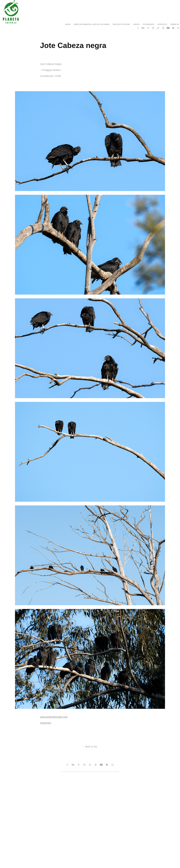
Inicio (68, 24)
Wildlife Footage (121, 24)
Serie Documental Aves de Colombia (92, 24)
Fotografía (148, 24)
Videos (136, 24)
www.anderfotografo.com (54, 717)
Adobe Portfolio (75, 771)
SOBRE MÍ (174, 24)
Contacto (162, 24)
